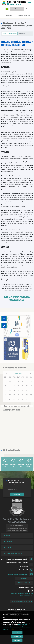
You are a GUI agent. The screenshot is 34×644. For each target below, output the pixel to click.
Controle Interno (12, 34)
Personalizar (17, 636)
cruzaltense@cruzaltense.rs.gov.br (18, 574)
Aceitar (17, 633)
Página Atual (21, 34)
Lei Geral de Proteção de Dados (22, 601)
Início (4, 34)
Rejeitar (17, 640)
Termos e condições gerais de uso (22, 594)
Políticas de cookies (27, 596)
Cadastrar (17, 494)
